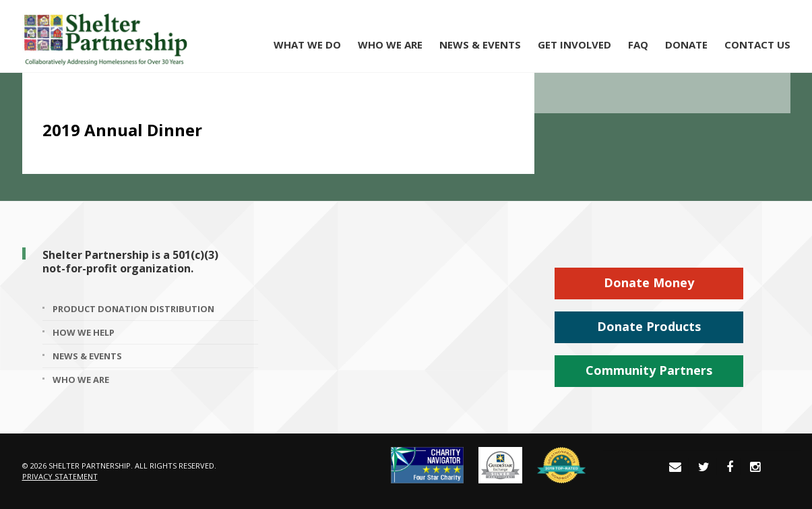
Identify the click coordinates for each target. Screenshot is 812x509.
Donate (686, 44)
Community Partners (649, 370)
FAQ (638, 44)
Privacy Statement (60, 476)
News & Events (480, 44)
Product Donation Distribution (133, 309)
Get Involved (574, 44)
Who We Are (390, 44)
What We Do (307, 44)
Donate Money (649, 282)
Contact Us (757, 44)
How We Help (84, 332)
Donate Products (649, 326)
